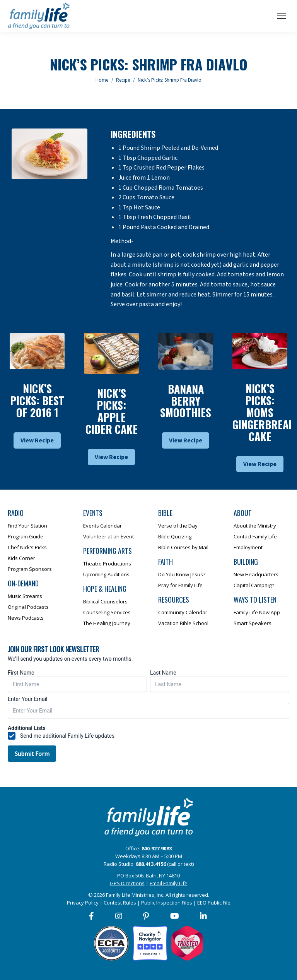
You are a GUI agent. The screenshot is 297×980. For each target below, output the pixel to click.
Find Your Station (27, 526)
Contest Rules (120, 903)
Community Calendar (183, 612)
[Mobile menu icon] (282, 16)
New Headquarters (256, 574)
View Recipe (37, 440)
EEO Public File (214, 903)
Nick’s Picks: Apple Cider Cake (112, 411)
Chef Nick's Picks (27, 547)
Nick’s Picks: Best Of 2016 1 (37, 400)
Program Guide (26, 536)
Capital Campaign (254, 585)
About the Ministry (255, 526)
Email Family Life (169, 883)
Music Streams (25, 596)
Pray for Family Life (180, 585)
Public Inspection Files (167, 903)
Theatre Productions (107, 564)
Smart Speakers (253, 623)
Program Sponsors (30, 569)
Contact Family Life (255, 536)
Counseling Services (107, 612)
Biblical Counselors (105, 601)
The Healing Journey (107, 623)
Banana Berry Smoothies (186, 401)
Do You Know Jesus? (182, 574)
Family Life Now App (257, 612)
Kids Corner (21, 558)
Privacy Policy (83, 903)
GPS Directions (127, 883)
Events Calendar (102, 526)
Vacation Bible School (183, 623)
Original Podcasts (28, 607)
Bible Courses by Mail (183, 547)
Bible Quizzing (175, 536)
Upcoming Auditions (106, 574)
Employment (248, 547)
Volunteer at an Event (108, 536)
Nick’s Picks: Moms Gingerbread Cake (264, 412)
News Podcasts (26, 618)
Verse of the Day (178, 526)
